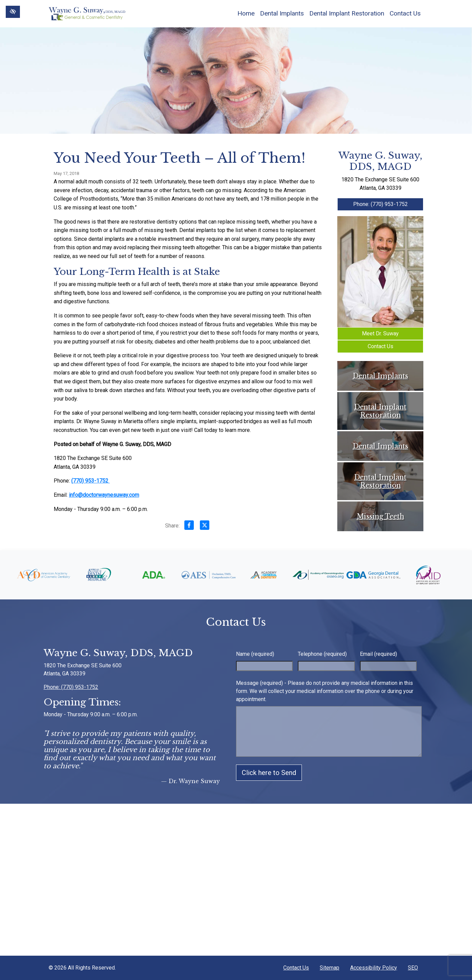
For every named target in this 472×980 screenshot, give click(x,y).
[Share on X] (205, 526)
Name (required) (255, 654)
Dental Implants (282, 13)
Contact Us (405, 13)
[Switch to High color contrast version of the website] (13, 12)
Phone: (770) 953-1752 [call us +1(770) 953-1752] (381, 204)
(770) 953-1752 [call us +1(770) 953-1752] (90, 481)
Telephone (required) (322, 654)
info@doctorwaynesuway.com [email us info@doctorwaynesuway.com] (104, 495)
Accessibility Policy (374, 968)
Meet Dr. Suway (380, 333)
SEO (413, 968)
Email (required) (378, 654)
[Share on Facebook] (189, 526)
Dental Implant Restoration (347, 13)
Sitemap (330, 968)
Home (246, 13)
